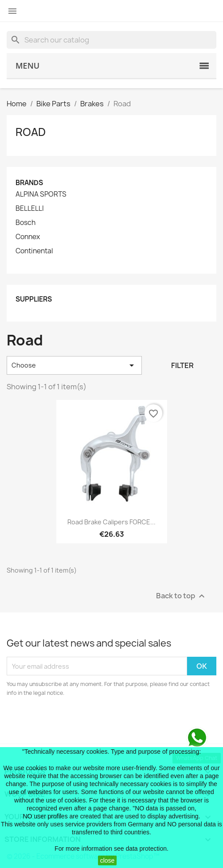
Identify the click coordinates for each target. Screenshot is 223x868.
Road (31, 132)
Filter (182, 365)
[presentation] (81, 722)
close (108, 860)
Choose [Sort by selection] (74, 365)
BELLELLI (30, 209)
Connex (28, 237)
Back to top (182, 596)
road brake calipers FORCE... (111, 522)
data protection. (147, 849)
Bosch (25, 223)
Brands (29, 183)
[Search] (111, 40)
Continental (34, 251)
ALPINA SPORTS (41, 194)
